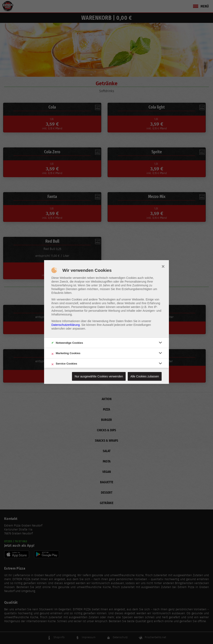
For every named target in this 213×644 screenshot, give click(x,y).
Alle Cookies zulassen (145, 376)
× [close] (163, 266)
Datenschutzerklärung (66, 325)
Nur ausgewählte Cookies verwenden (99, 376)
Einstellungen (142, 325)
